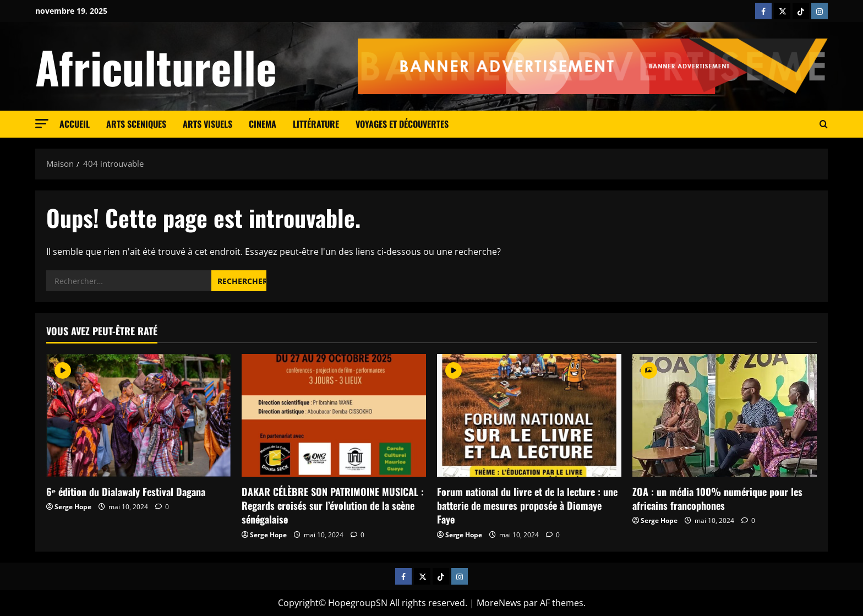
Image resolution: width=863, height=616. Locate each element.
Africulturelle (156, 67)
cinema (263, 124)
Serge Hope (73, 507)
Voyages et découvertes (402, 124)
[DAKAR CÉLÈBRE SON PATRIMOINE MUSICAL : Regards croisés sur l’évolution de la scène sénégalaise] (334, 415)
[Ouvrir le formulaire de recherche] (824, 124)
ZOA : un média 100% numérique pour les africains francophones (717, 498)
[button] (42, 124)
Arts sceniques (136, 124)
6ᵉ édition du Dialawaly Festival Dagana (126, 492)
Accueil (75, 124)
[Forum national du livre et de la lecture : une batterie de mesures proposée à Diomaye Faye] (529, 415)
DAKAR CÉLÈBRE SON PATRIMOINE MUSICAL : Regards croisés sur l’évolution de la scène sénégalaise (333, 505)
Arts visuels (207, 124)
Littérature (316, 124)
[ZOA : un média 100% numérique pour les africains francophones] (725, 415)
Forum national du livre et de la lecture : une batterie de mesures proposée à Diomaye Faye (527, 505)
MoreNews (499, 603)
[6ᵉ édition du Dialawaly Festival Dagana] (138, 415)
